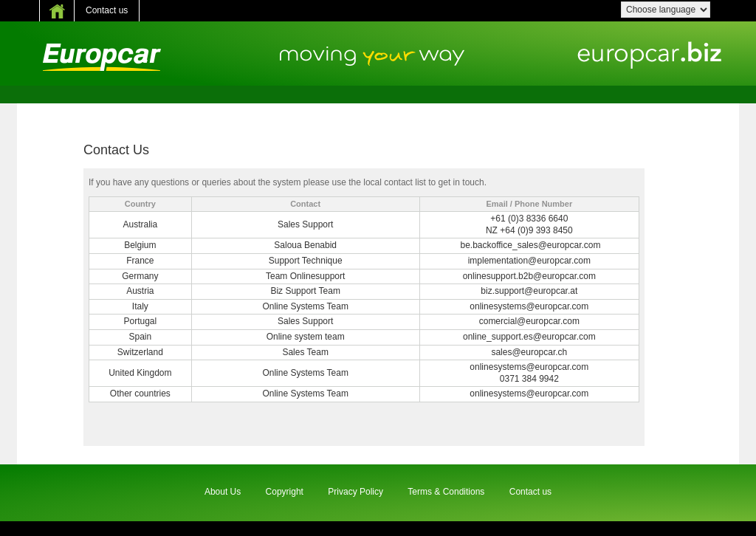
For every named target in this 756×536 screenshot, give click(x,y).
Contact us (107, 10)
